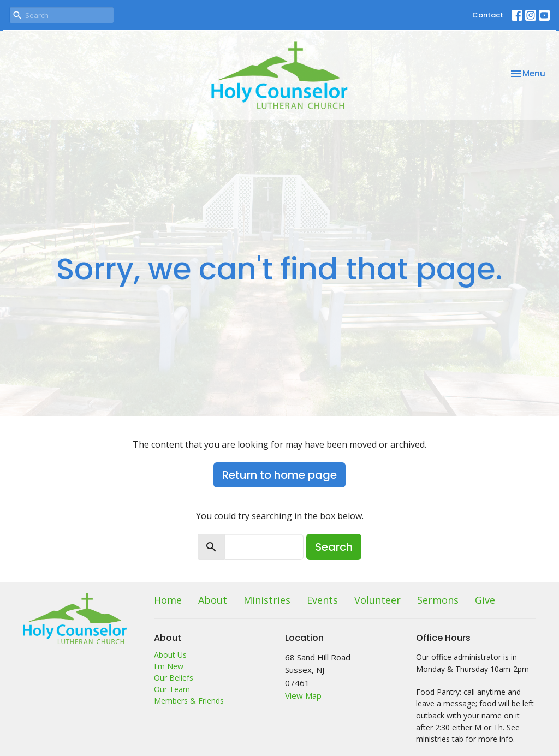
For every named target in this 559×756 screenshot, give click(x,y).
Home (168, 600)
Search (334, 547)
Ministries (267, 600)
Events (322, 600)
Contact (488, 15)
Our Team (172, 689)
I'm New (169, 666)
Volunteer (377, 600)
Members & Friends (189, 701)
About (213, 600)
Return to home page (279, 475)
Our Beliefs (174, 678)
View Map (303, 695)
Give (485, 600)
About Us (170, 655)
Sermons (438, 600)
